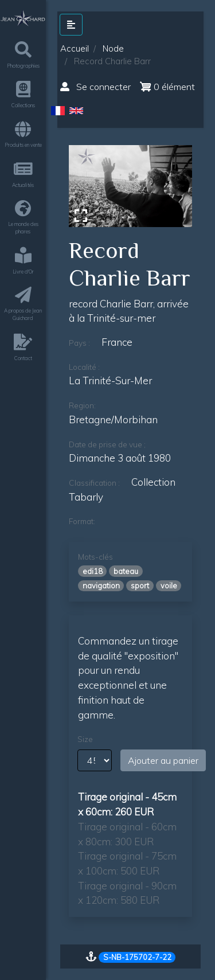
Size (85, 739)
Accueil (75, 48)
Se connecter (95, 87)
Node (113, 48)
